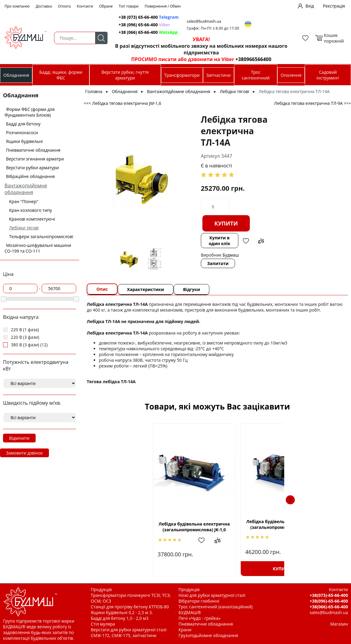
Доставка (44, 6)
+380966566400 (251, 59)
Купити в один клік (219, 241)
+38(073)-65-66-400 (329, 595)
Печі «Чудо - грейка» (200, 618)
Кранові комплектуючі (32, 219)
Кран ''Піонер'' (24, 201)
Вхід (310, 6)
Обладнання (16, 75)
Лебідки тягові (24, 228)
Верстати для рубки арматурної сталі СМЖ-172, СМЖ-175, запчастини (129, 633)
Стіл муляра (103, 624)
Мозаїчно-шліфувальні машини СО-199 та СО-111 (38, 248)
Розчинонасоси (22, 133)
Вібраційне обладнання (31, 176)
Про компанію (17, 6)
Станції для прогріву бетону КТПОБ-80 (130, 607)
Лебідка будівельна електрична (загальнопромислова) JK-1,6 (217, 524)
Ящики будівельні (24, 141)
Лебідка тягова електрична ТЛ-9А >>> (312, 103)
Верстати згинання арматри (35, 159)
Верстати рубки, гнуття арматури (125, 75)
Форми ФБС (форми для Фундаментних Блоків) (30, 112)
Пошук (101, 38)
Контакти (85, 6)
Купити (226, 223)
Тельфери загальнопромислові (41, 236)
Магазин (339, 624)
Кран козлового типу (31, 210)
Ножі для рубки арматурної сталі (212, 595)
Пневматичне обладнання (33, 150)
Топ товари (129, 6)
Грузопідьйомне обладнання (208, 635)
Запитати (218, 263)
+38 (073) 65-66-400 (149, 17)
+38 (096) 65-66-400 (145, 25)
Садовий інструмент (328, 75)
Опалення (291, 75)
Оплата (64, 6)
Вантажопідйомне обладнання (26, 189)
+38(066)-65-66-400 (329, 607)
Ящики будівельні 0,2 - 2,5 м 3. (122, 612)
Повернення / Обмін (163, 6)
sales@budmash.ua (205, 21)
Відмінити (19, 438)
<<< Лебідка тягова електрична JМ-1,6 (122, 103)
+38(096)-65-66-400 (329, 601)
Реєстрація (334, 6)
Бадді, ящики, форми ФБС (61, 75)
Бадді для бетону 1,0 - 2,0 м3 (120, 618)
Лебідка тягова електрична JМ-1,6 (298, 524)
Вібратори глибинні (199, 601)
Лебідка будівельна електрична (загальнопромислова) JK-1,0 (137, 527)
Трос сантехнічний (256, 75)
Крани (185, 630)
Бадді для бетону (23, 124)
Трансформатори (182, 75)
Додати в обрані (245, 241)
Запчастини (219, 75)
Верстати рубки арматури (32, 168)
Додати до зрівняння (260, 241)
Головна (94, 91)
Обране (106, 6)
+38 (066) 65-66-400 (149, 32)
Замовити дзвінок (24, 453)
